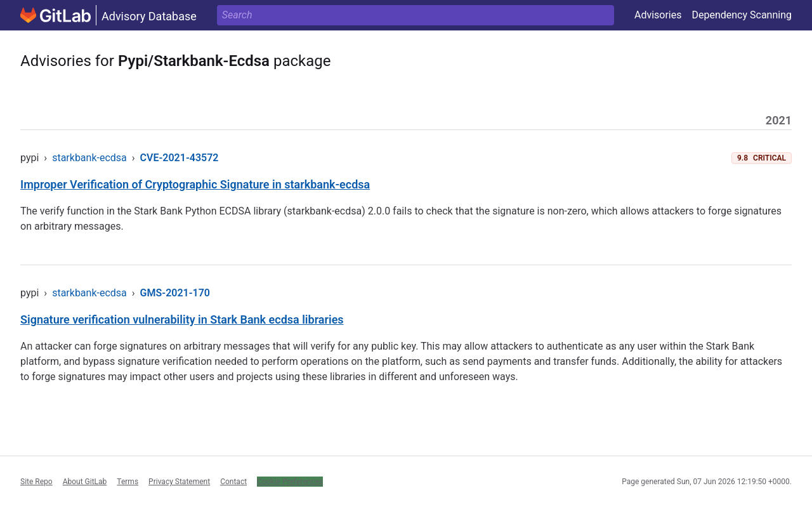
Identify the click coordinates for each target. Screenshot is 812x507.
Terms (128, 482)
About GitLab (85, 482)
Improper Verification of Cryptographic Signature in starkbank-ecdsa (195, 184)
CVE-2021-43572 (180, 158)
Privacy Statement (179, 482)
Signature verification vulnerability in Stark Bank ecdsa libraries (182, 319)
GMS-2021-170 (175, 293)
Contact (233, 482)
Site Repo (36, 482)
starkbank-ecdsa (89, 158)
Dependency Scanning (742, 15)
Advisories (658, 15)
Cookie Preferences (290, 482)
